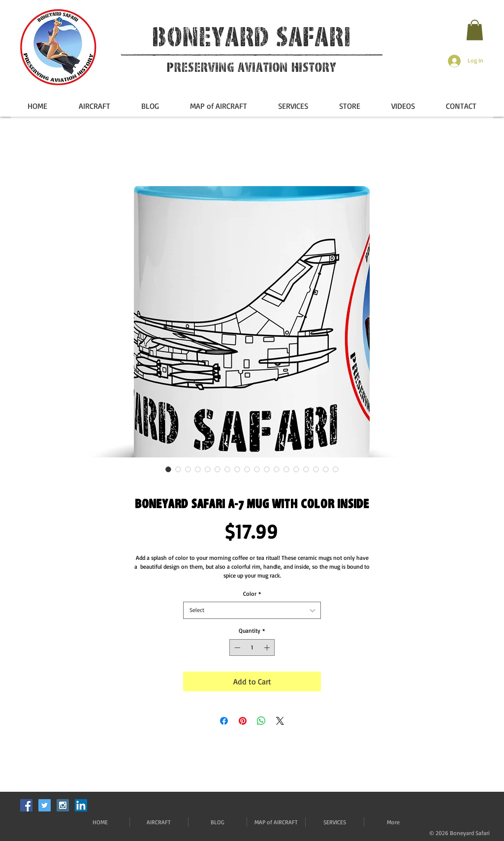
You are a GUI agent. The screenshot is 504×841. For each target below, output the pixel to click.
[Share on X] (280, 721)
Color (252, 594)
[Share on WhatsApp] (261, 721)
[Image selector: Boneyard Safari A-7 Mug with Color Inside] (168, 469)
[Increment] (268, 647)
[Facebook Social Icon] (26, 805)
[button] (475, 30)
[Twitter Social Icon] (45, 805)
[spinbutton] (252, 647)
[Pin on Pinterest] (243, 721)
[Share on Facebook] (224, 721)
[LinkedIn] (81, 805)
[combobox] (252, 610)
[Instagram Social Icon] (63, 805)
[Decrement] (236, 647)
